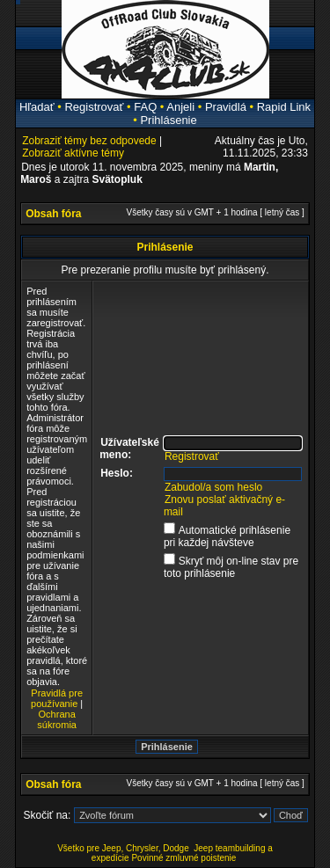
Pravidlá (226, 107)
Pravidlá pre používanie (57, 698)
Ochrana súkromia (57, 719)
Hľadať (37, 107)
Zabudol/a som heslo (213, 487)
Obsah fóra (53, 214)
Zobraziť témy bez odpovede (89, 141)
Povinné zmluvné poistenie (183, 858)
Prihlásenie (168, 120)
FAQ (145, 107)
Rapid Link (284, 107)
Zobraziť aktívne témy (73, 153)
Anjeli (180, 107)
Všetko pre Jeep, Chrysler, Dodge (124, 848)
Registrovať (94, 107)
